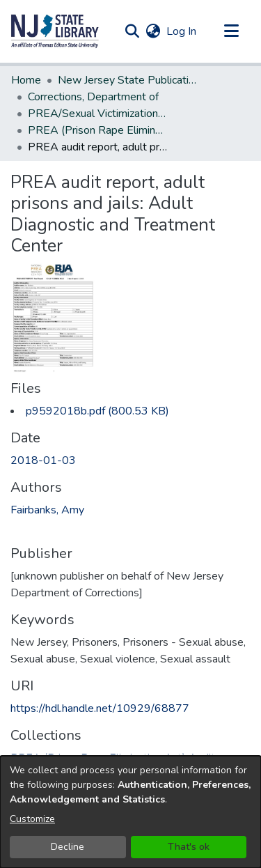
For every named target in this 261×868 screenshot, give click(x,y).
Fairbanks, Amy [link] (47, 510)
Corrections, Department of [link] (93, 97)
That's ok (189, 847)
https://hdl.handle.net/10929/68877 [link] (100, 708)
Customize (32, 819)
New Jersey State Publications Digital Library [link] (127, 80)
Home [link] (26, 80)
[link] (97, 411)
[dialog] (130, 812)
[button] (55, 31)
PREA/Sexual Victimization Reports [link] (97, 114)
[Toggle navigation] (231, 31)
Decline (68, 847)
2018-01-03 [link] (43, 460)
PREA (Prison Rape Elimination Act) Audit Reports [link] (97, 130)
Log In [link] (182, 31)
